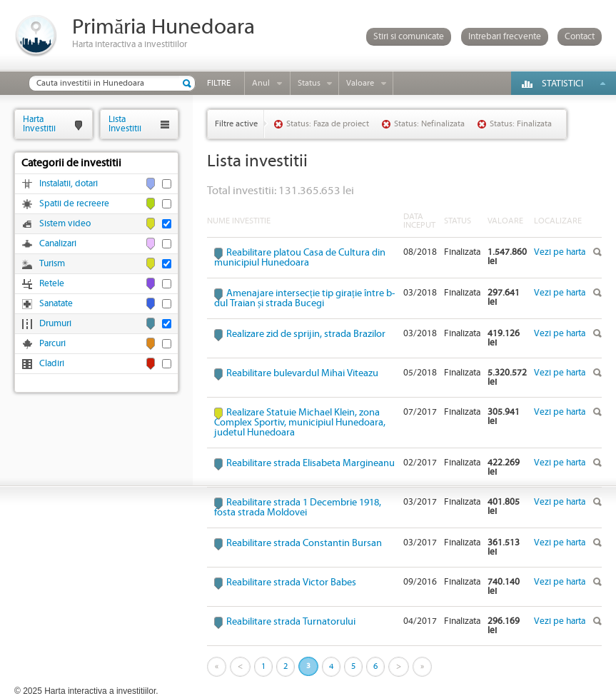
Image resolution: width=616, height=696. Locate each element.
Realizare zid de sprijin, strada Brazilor (306, 334)
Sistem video (65, 224)
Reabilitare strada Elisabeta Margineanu (310, 463)
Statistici (562, 84)
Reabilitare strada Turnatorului (291, 622)
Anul (261, 83)
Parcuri (52, 344)
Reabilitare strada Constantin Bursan (304, 543)
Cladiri (52, 364)
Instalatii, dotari (69, 184)
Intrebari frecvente (505, 37)
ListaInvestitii (125, 124)
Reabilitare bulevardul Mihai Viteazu (302, 373)
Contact (580, 37)
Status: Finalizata (521, 124)
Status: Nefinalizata (429, 124)
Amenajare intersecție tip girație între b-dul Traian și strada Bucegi (304, 298)
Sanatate (56, 304)
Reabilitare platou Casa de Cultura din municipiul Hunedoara (300, 258)
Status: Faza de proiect (328, 124)
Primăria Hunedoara (163, 27)
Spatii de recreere (74, 204)
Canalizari (58, 244)
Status (309, 83)
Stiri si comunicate (409, 37)
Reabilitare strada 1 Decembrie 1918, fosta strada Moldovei (298, 508)
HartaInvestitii (39, 124)
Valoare (360, 83)
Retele (52, 284)
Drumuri (55, 324)
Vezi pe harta (560, 252)
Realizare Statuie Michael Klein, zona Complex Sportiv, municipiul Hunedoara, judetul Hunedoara (300, 423)
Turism (52, 264)
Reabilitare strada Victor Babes (291, 582)
